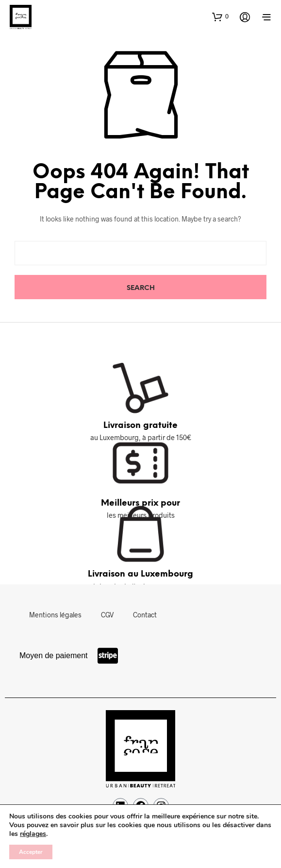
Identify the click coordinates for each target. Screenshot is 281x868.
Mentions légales (55, 615)
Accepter (31, 852)
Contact (145, 615)
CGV (107, 615)
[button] (220, 17)
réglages (33, 834)
